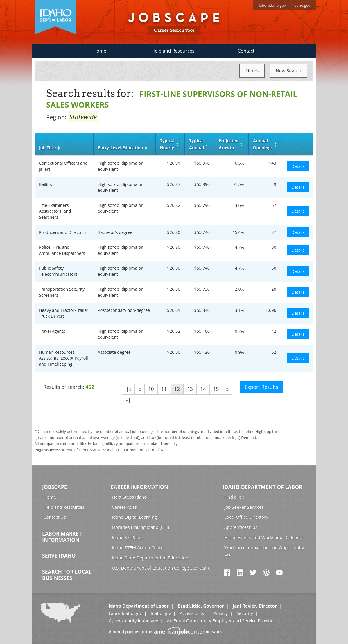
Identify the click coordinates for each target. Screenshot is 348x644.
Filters (252, 71)
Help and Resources (173, 51)
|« (128, 389)
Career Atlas (124, 507)
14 (203, 389)
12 (177, 389)
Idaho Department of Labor (263, 487)
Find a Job (234, 497)
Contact (246, 51)
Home (99, 51)
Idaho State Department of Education (150, 558)
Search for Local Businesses (67, 575)
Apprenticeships (241, 527)
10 (151, 389)
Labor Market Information (62, 537)
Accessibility (192, 613)
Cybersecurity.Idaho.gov (133, 620)
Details (298, 166)
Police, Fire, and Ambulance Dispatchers (62, 250)
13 (190, 389)
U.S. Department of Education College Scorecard (161, 568)
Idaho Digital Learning (134, 517)
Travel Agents (52, 331)
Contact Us (55, 517)
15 (216, 389)
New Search (288, 71)
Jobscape (55, 487)
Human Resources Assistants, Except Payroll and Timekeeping (63, 358)
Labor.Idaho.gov (125, 613)
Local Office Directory (246, 517)
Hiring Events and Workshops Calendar (264, 537)
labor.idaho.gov (272, 5)
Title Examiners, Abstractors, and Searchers (55, 211)
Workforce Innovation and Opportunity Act (264, 551)
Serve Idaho (59, 556)
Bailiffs (45, 184)
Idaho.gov (161, 613)
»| (128, 400)
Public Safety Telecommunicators (58, 271)
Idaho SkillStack (128, 537)
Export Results (261, 387)
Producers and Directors (63, 232)
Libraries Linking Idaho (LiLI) (140, 527)
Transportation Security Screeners (62, 292)
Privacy (220, 613)
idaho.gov (302, 5)
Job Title (47, 148)
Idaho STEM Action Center (138, 547)
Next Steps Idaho (129, 497)
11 (164, 389)
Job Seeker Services (244, 507)
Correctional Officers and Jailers (63, 166)
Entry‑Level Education (121, 148)
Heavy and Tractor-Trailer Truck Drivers (64, 313)
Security (245, 613)
